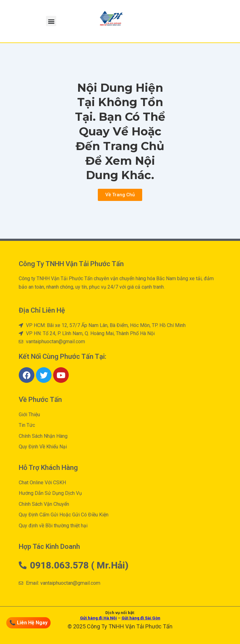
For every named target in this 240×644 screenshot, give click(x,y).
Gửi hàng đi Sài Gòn (141, 618)
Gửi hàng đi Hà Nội (98, 618)
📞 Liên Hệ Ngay (28, 623)
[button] (51, 21)
